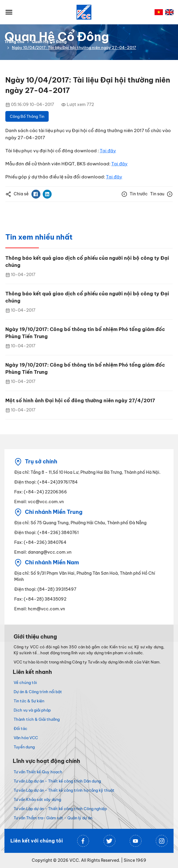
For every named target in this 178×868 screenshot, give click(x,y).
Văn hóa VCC (26, 738)
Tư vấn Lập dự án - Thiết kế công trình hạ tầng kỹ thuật (64, 790)
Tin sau (161, 194)
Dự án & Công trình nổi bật (38, 692)
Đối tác (20, 728)
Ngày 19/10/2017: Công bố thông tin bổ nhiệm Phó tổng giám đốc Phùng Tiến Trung (85, 333)
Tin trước (135, 194)
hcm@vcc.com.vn (46, 609)
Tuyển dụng (24, 747)
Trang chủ (14, 42)
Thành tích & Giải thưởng (37, 719)
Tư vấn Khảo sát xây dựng (37, 799)
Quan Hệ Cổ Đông (49, 42)
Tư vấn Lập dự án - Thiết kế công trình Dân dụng (57, 781)
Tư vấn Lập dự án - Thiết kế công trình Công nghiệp (60, 809)
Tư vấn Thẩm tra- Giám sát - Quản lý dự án (53, 818)
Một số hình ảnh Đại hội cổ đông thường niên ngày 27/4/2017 (80, 400)
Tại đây (108, 151)
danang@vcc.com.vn (50, 552)
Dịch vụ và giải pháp (32, 710)
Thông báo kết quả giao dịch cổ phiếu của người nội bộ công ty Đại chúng (87, 262)
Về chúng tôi (25, 682)
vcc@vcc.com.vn (46, 502)
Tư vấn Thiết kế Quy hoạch (38, 772)
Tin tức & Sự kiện (29, 701)
